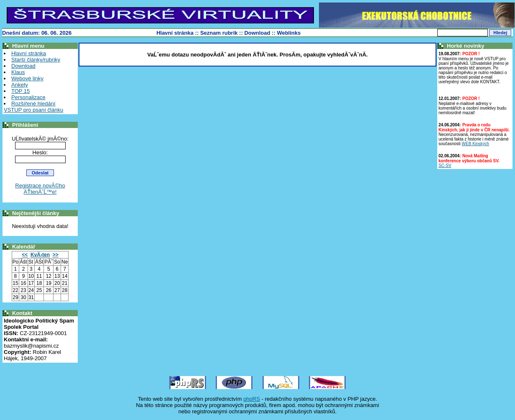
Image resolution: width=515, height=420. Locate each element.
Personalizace (28, 97)
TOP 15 (20, 91)
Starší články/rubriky (36, 60)
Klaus (18, 72)
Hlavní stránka (175, 33)
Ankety (20, 85)
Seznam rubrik (219, 33)
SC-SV (445, 165)
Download (257, 33)
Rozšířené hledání (33, 104)
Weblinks (289, 33)
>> (56, 255)
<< (25, 255)
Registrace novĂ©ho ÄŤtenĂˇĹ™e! (40, 189)
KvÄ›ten (40, 255)
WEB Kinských (476, 144)
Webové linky (27, 78)
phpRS (252, 399)
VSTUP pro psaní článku (33, 110)
